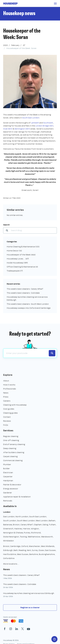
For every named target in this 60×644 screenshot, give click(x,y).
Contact (7, 417)
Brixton (16, 525)
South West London (26, 521)
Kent (29, 550)
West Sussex (23, 554)
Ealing (45, 525)
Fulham (52, 525)
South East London (31, 118)
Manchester (34, 546)
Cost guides (9, 409)
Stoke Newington (11, 537)
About (6, 381)
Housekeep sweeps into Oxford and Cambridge (29, 308)
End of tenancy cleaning (14, 444)
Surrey (35, 550)
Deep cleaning (10, 448)
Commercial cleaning (13, 460)
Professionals (10, 389)
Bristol (6, 546)
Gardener (8, 493)
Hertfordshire (10, 554)
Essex (41, 550)
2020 (5, 45)
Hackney (18, 529)
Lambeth (35, 123)
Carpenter (8, 477)
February (15, 45)
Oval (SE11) (8, 129)
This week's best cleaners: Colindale (23, 293)
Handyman (8, 481)
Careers (7, 401)
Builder (6, 468)
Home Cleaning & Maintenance (23, 247)
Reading (22, 550)
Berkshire (34, 554)
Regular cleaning (11, 436)
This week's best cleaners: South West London (28, 304)
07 (24, 45)
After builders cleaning (14, 452)
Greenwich (8, 529)
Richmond (36, 533)
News (6, 393)
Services (8, 430)
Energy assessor (11, 489)
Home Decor (14, 251)
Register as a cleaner (30, 607)
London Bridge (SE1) (44, 126)
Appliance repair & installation (17, 497)
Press (6, 397)
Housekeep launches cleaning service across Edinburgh (29, 593)
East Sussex (50, 550)
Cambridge (15, 546)
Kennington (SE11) (22, 129)
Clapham (38, 525)
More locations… (11, 564)
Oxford (25, 546)
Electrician (8, 472)
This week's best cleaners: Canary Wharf (25, 289)
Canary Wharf (27, 525)
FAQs (6, 425)
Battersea (8, 525)
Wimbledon (8, 541)
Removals (8, 501)
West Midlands (48, 546)
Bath (16, 550)
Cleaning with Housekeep (15, 405)
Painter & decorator (12, 485)
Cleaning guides (10, 413)
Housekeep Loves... (18, 259)
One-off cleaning (11, 440)
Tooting (23, 537)
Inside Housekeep (17, 263)
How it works (9, 385)
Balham (52, 521)
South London (10, 521)
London (7, 512)
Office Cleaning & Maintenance (22, 267)
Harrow (27, 529)
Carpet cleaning (10, 456)
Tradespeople (15, 271)
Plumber (7, 464)
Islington (35, 529)
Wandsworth (47, 537)
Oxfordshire (9, 558)
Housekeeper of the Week (21, 255)
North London (22, 517)
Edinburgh (8, 550)
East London (9, 517)
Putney (27, 533)
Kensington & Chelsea (13, 533)
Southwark (48, 123)
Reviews (7, 421)
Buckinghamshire (47, 554)
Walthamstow (34, 537)
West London (42, 521)
